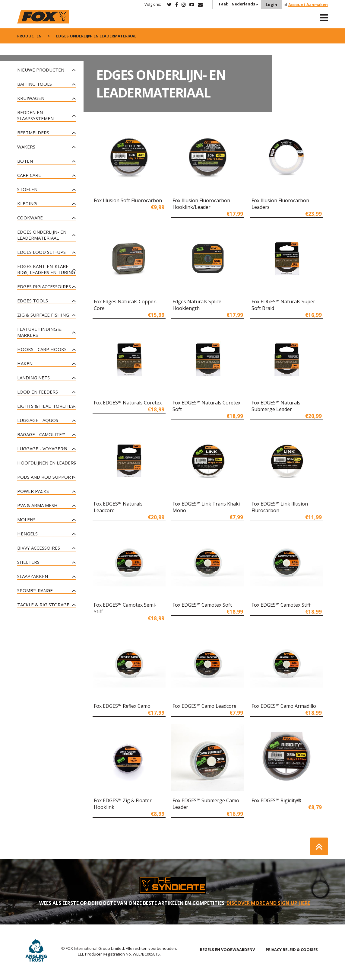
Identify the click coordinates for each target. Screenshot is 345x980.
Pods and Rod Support (46, 477)
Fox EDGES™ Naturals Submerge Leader (276, 406)
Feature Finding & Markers (39, 332)
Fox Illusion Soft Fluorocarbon (128, 200)
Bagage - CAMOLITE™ (41, 434)
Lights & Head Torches (46, 406)
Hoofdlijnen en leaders (47, 463)
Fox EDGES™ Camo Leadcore (204, 706)
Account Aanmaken (308, 5)
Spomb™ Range (35, 590)
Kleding (27, 203)
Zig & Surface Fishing (43, 315)
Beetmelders (33, 132)
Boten (25, 161)
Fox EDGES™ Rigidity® (276, 800)
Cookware (30, 218)
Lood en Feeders (38, 392)
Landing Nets (33, 378)
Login (271, 5)
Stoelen (27, 189)
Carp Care (29, 175)
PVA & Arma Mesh (37, 505)
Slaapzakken (33, 576)
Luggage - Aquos (38, 420)
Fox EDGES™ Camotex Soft (202, 605)
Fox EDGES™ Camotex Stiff (281, 605)
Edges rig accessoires (44, 286)
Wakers (26, 147)
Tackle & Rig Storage (43, 605)
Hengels (27, 534)
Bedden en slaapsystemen (35, 115)
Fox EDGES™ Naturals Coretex (128, 403)
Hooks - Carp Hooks (42, 349)
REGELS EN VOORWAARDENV (227, 950)
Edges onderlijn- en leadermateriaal (42, 235)
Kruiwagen (31, 98)
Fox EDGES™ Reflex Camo (122, 706)
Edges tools (33, 301)
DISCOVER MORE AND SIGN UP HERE (268, 903)
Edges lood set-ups (41, 252)
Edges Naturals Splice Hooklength (197, 305)
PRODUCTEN (29, 36)
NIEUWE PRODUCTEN (41, 70)
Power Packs (33, 491)
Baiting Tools (35, 84)
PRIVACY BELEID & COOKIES (292, 950)
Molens (26, 519)
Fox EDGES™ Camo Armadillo (284, 706)
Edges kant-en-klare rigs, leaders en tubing (46, 269)
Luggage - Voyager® (42, 449)
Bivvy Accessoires (39, 548)
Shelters (28, 562)
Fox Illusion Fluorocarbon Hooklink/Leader (201, 204)
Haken (25, 363)
